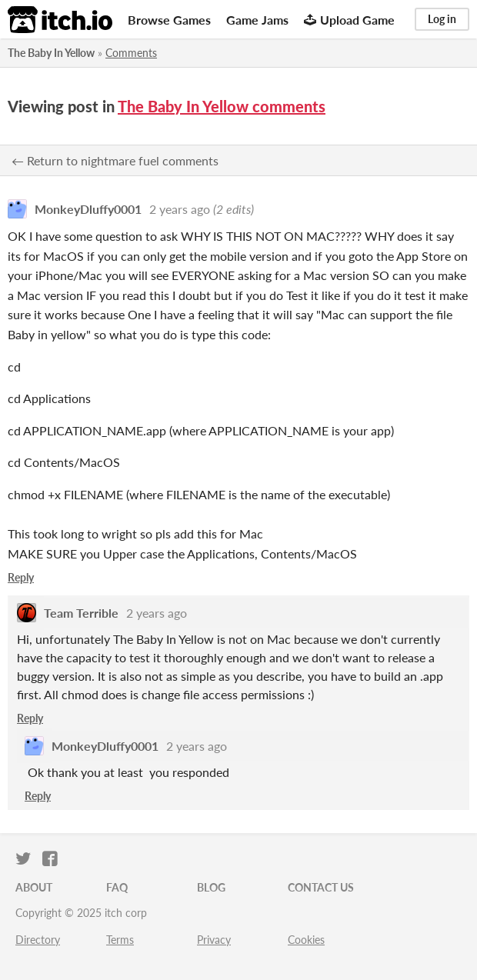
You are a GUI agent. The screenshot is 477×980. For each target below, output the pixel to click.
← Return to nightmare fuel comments (115, 160)
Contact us (321, 887)
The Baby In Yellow (51, 53)
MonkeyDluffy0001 (88, 209)
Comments (131, 53)
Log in (442, 19)
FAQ (117, 887)
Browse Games (169, 20)
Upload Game (349, 20)
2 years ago (180, 209)
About (34, 887)
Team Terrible (81, 613)
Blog (211, 887)
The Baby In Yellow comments (222, 106)
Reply (21, 577)
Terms (120, 940)
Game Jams (257, 20)
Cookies (306, 940)
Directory (38, 940)
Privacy (214, 940)
